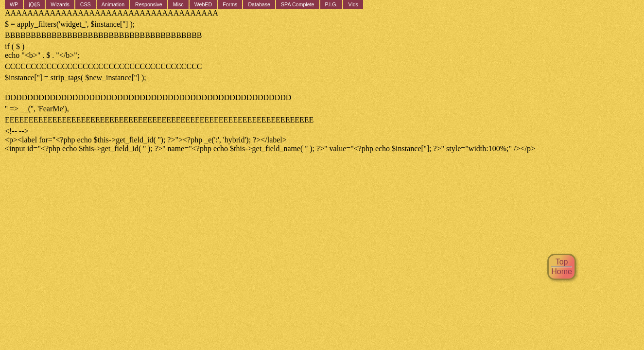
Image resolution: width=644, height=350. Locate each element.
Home (562, 271)
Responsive (149, 4)
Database (259, 4)
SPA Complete (298, 4)
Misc (178, 4)
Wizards (60, 4)
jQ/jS (34, 4)
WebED (203, 4)
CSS (86, 4)
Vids (353, 4)
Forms (230, 4)
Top (562, 262)
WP (14, 4)
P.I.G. (331, 4)
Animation (113, 4)
